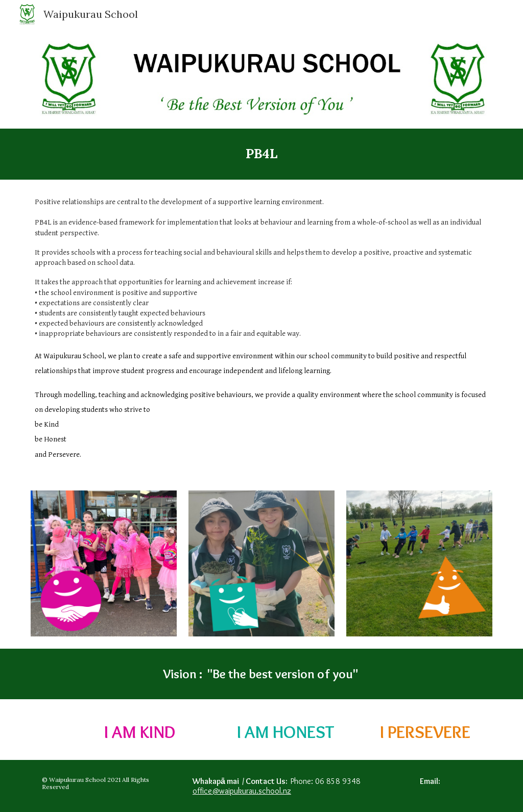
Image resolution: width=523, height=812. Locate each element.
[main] (262, 154)
